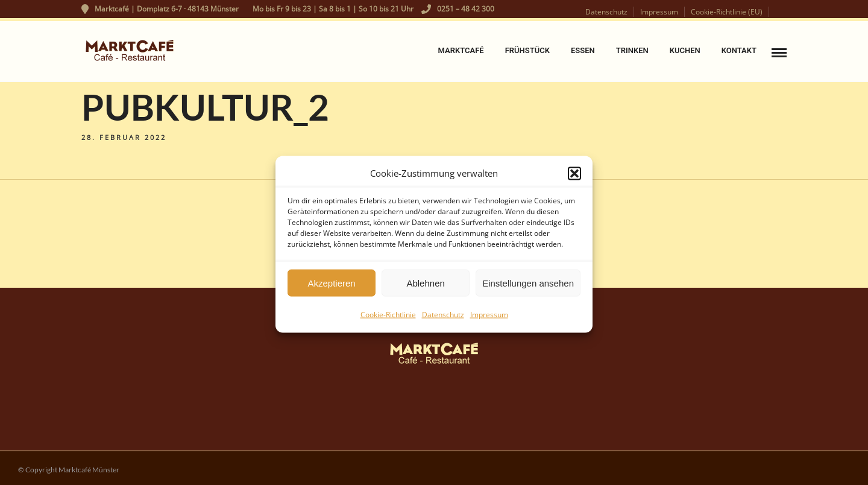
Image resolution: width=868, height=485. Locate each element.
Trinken (632, 50)
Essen (583, 50)
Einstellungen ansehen (528, 286)
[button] (574, 177)
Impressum (489, 318)
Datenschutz (443, 318)
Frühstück (527, 50)
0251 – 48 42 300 (458, 9)
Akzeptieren (331, 286)
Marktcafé (461, 50)
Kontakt (739, 50)
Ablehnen (425, 286)
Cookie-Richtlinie (388, 318)
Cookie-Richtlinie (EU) (727, 12)
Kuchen (685, 50)
